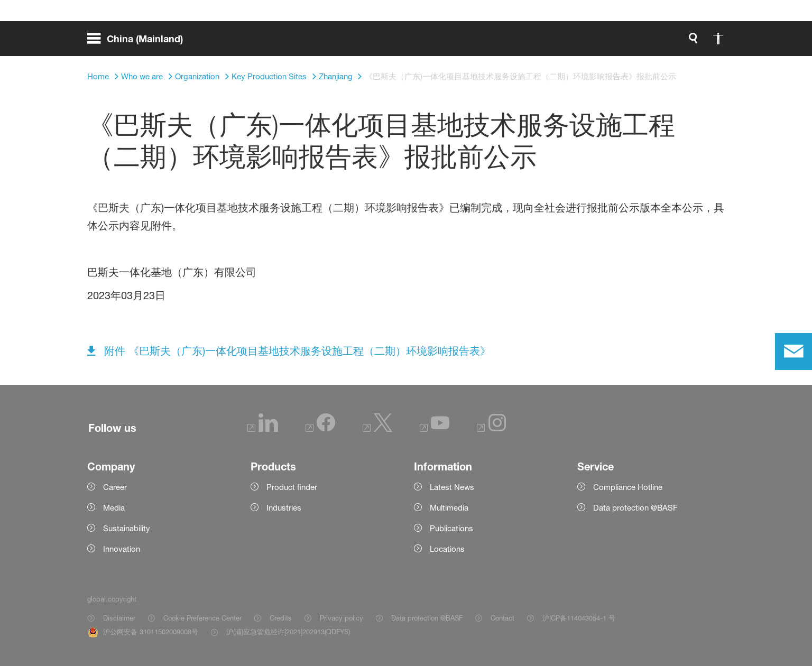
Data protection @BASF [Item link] (427, 618)
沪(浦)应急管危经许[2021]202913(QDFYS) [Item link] (288, 632)
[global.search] (582, 42)
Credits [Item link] (281, 618)
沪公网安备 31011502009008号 (151, 632)
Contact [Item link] (502, 618)
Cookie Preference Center (202, 618)
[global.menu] (139, 42)
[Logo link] (682, 42)
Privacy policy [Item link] (342, 618)
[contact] (793, 351)
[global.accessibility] (607, 42)
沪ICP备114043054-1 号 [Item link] (579, 618)
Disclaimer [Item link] (119, 618)
